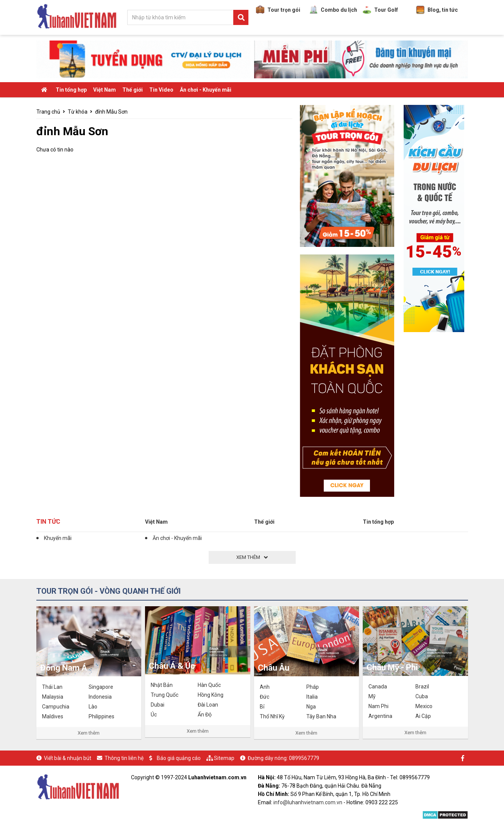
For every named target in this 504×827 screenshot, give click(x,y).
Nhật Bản (162, 685)
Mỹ (372, 696)
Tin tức (48, 522)
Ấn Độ (205, 715)
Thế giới (133, 90)
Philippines (101, 716)
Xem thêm (89, 733)
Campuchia (56, 707)
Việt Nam (105, 90)
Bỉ (262, 707)
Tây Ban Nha (321, 716)
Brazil (422, 687)
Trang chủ (48, 112)
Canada (378, 687)
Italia (312, 697)
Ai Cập (423, 716)
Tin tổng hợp (71, 90)
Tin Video (161, 90)
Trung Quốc (165, 695)
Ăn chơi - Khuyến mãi (206, 90)
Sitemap (224, 758)
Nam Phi (378, 706)
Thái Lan (52, 687)
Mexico (424, 706)
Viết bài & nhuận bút (68, 758)
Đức (264, 697)
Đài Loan (208, 705)
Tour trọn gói (278, 10)
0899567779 (304, 758)
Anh (265, 687)
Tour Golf (380, 10)
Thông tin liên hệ (124, 758)
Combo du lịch (333, 10)
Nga (311, 707)
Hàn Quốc (209, 685)
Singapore (101, 687)
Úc (154, 715)
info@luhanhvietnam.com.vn (308, 802)
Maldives (53, 716)
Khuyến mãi (58, 538)
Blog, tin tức (437, 10)
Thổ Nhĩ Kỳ (272, 716)
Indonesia (100, 697)
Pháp (313, 687)
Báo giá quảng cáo (179, 758)
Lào (93, 707)
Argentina (380, 716)
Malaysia (53, 697)
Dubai (158, 705)
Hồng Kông (211, 695)
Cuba (422, 696)
